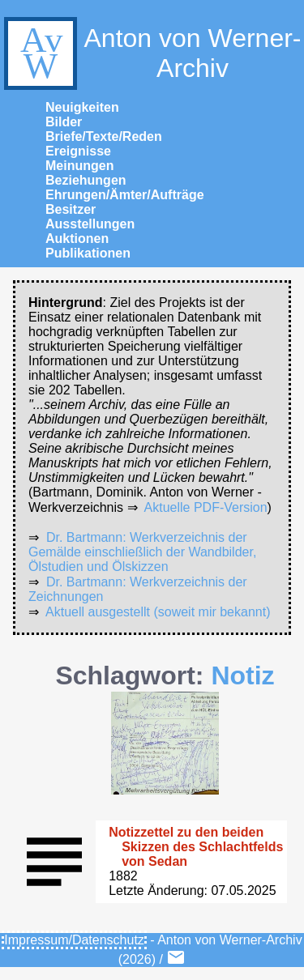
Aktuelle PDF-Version (206, 507)
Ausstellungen (90, 224)
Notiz (242, 675)
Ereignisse (78, 151)
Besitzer (71, 209)
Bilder (64, 122)
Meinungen (79, 166)
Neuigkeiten (82, 107)
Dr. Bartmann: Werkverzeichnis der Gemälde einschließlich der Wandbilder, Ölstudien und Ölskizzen (142, 552)
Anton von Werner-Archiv (150, 53)
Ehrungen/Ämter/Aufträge (125, 195)
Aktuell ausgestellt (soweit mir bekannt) (158, 612)
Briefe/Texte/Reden (104, 136)
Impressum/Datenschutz (74, 940)
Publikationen (88, 253)
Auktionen (77, 239)
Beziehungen (86, 180)
